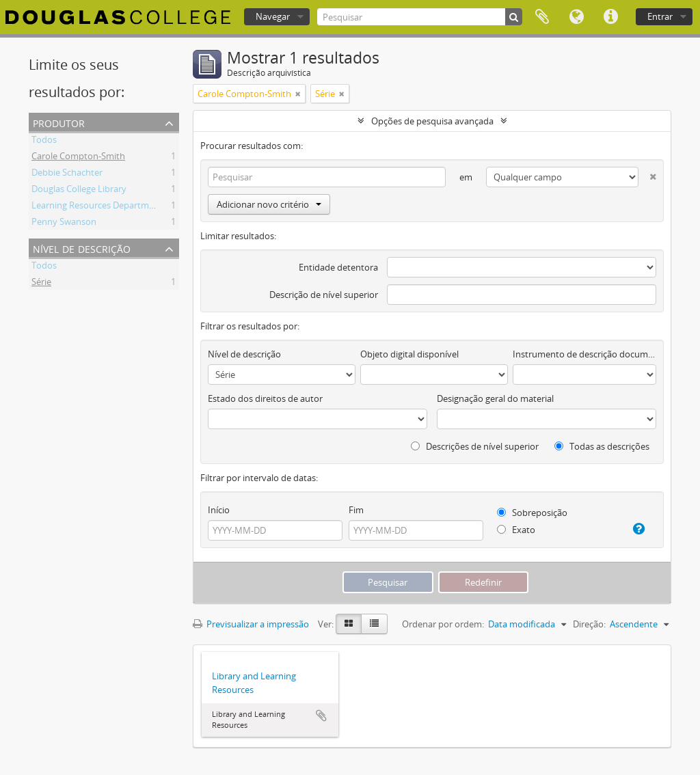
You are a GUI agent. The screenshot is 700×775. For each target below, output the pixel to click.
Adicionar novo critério (269, 204)
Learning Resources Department (97, 207)
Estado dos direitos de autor (265, 398)
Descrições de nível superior (475, 446)
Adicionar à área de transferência (321, 716)
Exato (516, 530)
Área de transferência (542, 17)
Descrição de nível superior (324, 295)
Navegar (273, 16)
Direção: (589, 624)
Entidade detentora (338, 267)
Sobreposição (532, 513)
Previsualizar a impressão (251, 624)
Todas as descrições (602, 446)
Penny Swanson (64, 223)
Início (219, 510)
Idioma (576, 17)
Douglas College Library (79, 191)
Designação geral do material (495, 398)
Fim (356, 510)
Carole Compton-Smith (78, 158)
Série (41, 284)
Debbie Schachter (67, 174)
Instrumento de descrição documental (584, 354)
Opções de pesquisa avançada (432, 121)
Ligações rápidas (610, 17)
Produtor (59, 122)
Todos (44, 141)
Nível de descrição (82, 248)
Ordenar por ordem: (443, 624)
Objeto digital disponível (409, 354)
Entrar (660, 16)
